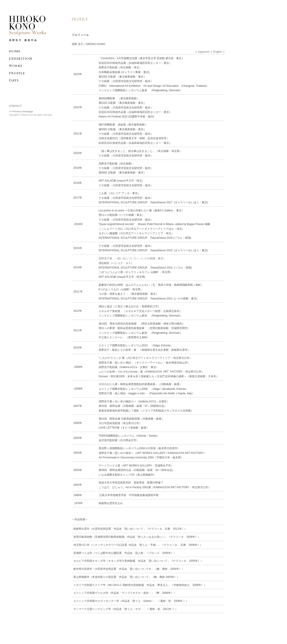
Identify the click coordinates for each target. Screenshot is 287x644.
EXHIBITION (21, 58)
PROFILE (17, 73)
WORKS (16, 66)
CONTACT (15, 106)
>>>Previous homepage (21, 112)
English (218, 52)
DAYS (14, 80)
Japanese (204, 52)
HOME (15, 51)
